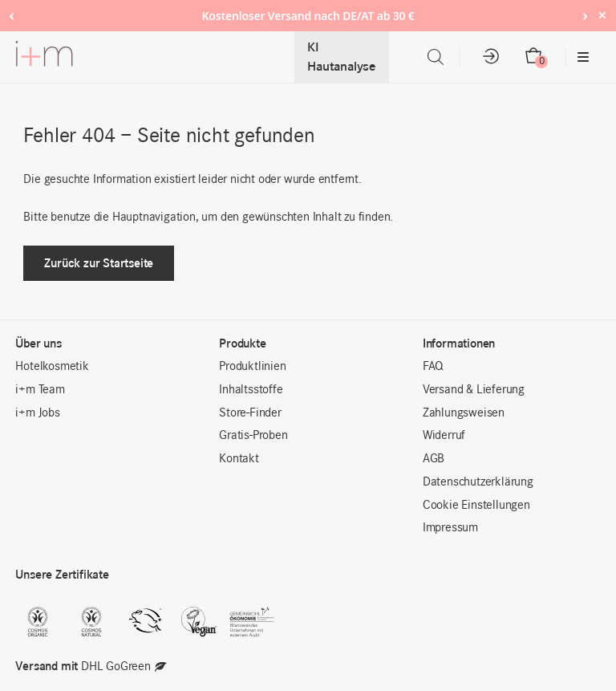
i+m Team (40, 390)
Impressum (450, 528)
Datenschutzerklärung (478, 482)
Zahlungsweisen (464, 413)
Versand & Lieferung (474, 390)
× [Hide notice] (602, 15)
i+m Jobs (37, 413)
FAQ (433, 367)
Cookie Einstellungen (476, 506)
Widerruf (444, 436)
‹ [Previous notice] (12, 15)
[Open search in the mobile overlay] (436, 57)
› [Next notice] (585, 15)
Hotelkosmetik (52, 367)
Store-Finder (250, 413)
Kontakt (239, 459)
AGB (434, 459)
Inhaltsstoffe (251, 390)
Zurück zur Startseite (99, 263)
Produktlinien (252, 367)
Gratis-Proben (253, 436)
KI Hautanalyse (342, 57)
